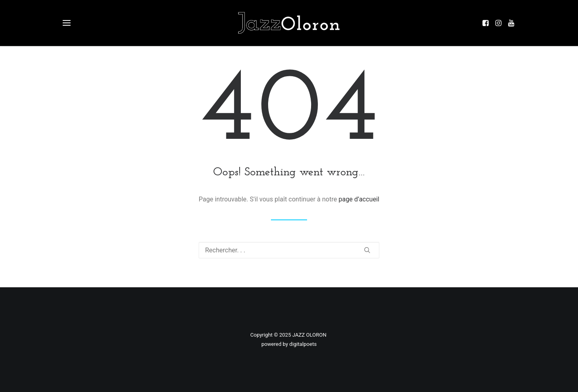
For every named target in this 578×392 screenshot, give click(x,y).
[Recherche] (289, 250)
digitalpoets (303, 344)
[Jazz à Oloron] (289, 23)
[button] (487, 23)
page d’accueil (359, 199)
